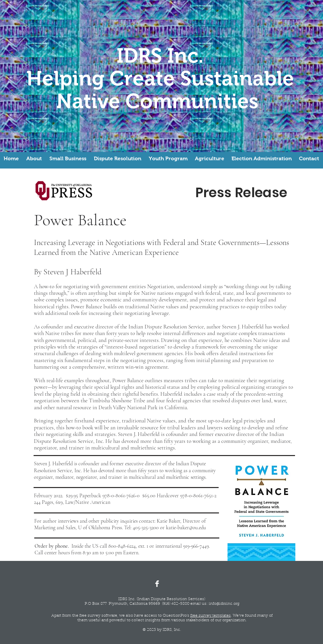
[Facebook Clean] (157, 584)
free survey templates (211, 616)
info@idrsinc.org (224, 604)
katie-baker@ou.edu (186, 528)
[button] (34, 159)
